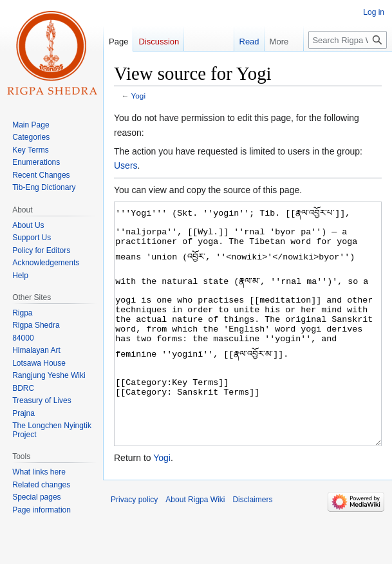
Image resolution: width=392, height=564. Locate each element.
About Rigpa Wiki (195, 548)
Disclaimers (252, 548)
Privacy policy (134, 548)
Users (126, 165)
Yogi (138, 96)
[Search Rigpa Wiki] (348, 40)
